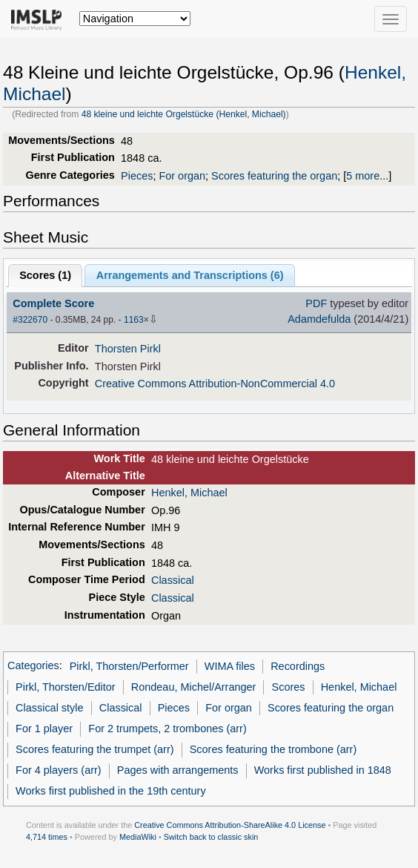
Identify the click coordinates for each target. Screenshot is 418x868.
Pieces (137, 176)
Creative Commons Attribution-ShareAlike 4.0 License (230, 825)
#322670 (30, 320)
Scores (289, 687)
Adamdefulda (319, 319)
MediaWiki (138, 837)
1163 (134, 320)
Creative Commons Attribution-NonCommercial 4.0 (215, 384)
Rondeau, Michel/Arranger (194, 687)
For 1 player (44, 729)
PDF (316, 303)
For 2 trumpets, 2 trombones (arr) (167, 729)
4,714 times (47, 837)
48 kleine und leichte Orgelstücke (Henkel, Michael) (184, 114)
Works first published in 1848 (323, 770)
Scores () (45, 275)
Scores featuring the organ (274, 176)
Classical (173, 580)
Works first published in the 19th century (111, 791)
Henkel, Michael (189, 493)
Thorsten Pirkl (128, 349)
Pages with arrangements (178, 770)
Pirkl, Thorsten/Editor (66, 687)
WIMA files (230, 666)
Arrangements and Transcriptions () (190, 275)
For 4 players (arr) (59, 770)
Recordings (298, 666)
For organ (182, 176)
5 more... (367, 176)
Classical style (49, 708)
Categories (33, 666)
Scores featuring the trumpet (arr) (94, 749)
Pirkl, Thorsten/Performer (129, 666)
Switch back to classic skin (211, 837)
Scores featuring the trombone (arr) (273, 749)
